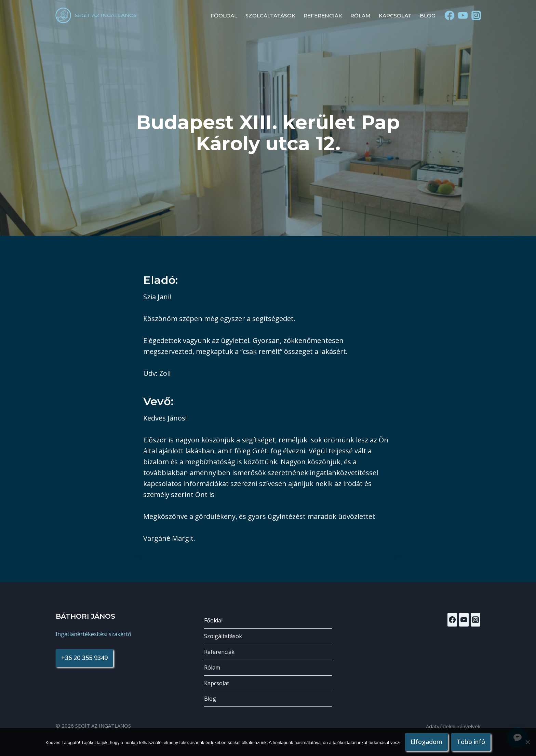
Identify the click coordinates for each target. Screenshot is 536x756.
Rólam (360, 16)
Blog (427, 16)
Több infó (471, 742)
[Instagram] (476, 15)
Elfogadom (426, 742)
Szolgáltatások (270, 16)
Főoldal (224, 16)
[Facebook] (449, 15)
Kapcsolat (395, 16)
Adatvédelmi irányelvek (453, 726)
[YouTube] (463, 15)
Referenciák (323, 16)
